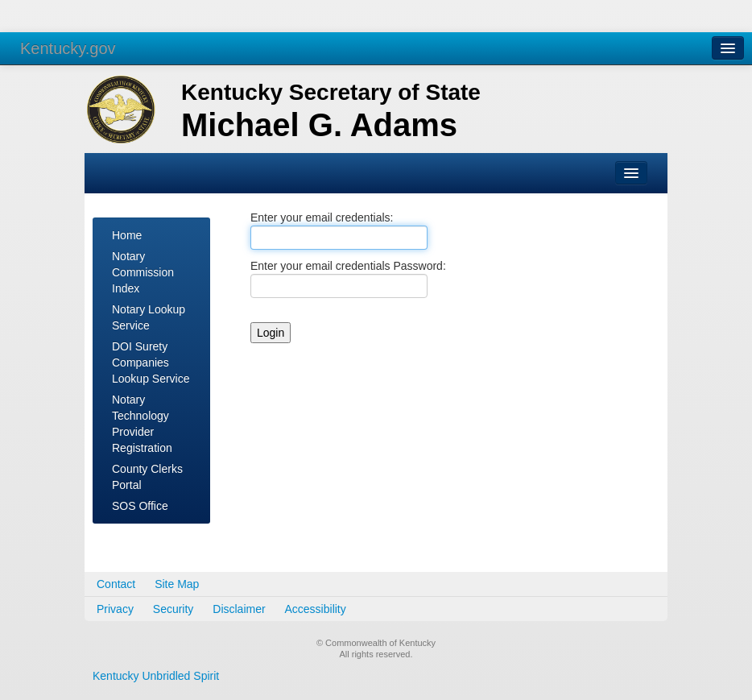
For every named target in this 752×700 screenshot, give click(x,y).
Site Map (177, 584)
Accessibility (316, 609)
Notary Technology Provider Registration (142, 424)
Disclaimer (239, 609)
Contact (116, 584)
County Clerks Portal (147, 477)
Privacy (115, 609)
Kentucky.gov (68, 48)
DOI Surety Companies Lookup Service (151, 362)
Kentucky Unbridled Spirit (156, 676)
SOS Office (140, 506)
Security (174, 609)
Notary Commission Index (143, 272)
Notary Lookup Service (149, 317)
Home (127, 235)
